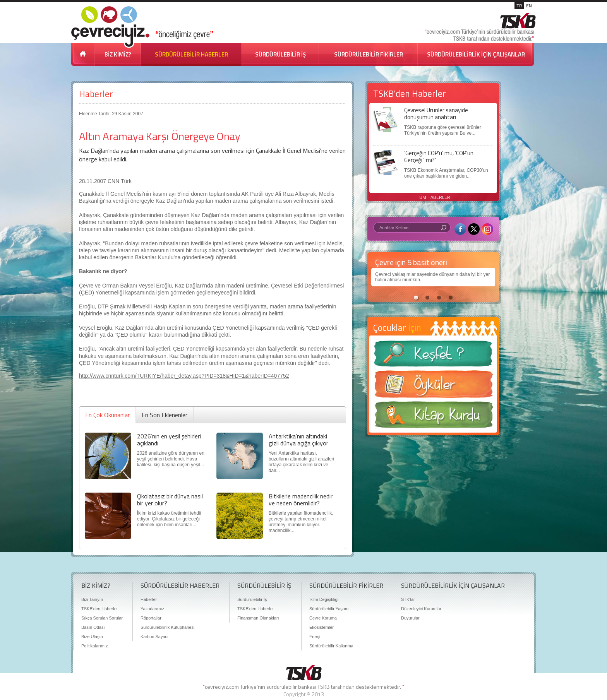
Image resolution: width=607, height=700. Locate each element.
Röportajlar (151, 618)
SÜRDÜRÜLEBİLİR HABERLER (191, 54)
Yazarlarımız (152, 609)
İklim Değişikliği (324, 599)
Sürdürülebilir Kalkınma (331, 646)
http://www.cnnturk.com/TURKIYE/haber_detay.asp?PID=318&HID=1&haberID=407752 (184, 376)
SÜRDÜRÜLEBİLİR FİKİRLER (369, 54)
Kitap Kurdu (433, 417)
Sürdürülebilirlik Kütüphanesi (167, 627)
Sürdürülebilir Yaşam (329, 609)
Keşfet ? (433, 356)
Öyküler (433, 387)
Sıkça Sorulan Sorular (102, 618)
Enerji (315, 637)
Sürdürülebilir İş (252, 599)
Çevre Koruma (323, 618)
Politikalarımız (94, 646)
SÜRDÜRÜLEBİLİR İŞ (280, 54)
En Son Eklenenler (165, 415)
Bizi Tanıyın (92, 599)
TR (519, 6)
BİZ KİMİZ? (118, 54)
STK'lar (408, 599)
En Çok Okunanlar (107, 415)
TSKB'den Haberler (99, 609)
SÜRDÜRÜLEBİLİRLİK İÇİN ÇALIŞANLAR (476, 54)
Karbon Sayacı (154, 637)
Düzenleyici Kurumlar (421, 609)
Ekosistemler (322, 627)
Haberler (96, 94)
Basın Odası (93, 627)
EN (529, 6)
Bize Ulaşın (92, 637)
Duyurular (410, 618)
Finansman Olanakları (258, 618)
